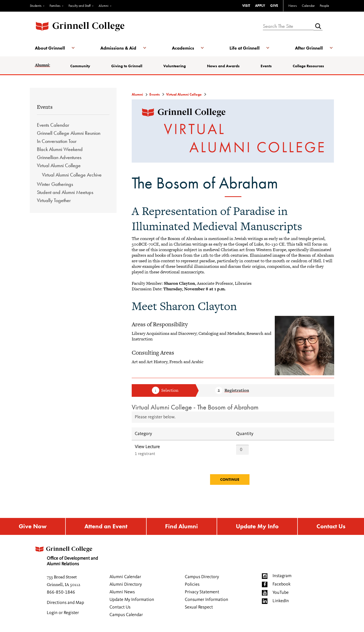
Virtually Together (54, 200)
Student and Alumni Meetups (65, 192)
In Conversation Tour (57, 141)
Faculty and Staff (79, 6)
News (293, 6)
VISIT (246, 6)
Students (36, 6)
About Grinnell (50, 48)
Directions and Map (65, 603)
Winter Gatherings (55, 184)
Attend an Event (106, 526)
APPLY (260, 6)
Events (266, 66)
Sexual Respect (199, 607)
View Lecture (147, 447)
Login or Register (63, 613)
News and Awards (223, 66)
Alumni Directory (126, 584)
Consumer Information (207, 600)
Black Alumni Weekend (60, 149)
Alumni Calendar (125, 577)
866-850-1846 (61, 592)
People (324, 6)
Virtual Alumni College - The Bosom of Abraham (195, 407)
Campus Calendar (126, 615)
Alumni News (122, 592)
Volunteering (175, 66)
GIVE (274, 6)
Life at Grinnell (245, 48)
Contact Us (331, 526)
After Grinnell (309, 48)
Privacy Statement (202, 592)
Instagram (282, 576)
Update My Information (132, 600)
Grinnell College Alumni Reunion (69, 133)
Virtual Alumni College (59, 165)
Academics (183, 48)
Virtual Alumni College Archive (72, 175)
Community (80, 66)
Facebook (281, 584)
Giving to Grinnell (127, 66)
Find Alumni (181, 526)
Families (55, 6)
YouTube (281, 593)
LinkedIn (281, 601)
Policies (192, 584)
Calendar (308, 6)
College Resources (308, 66)
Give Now (33, 526)
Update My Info (257, 526)
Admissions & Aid (118, 48)
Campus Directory (202, 577)
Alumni (104, 6)
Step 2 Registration (232, 391)
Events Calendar (53, 125)
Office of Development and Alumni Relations (66, 554)
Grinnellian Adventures (59, 157)
